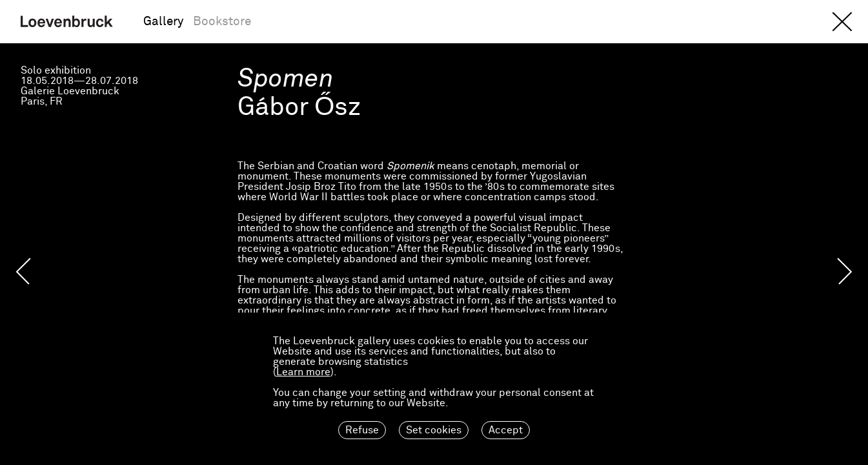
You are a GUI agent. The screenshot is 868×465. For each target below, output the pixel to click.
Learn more (303, 372)
